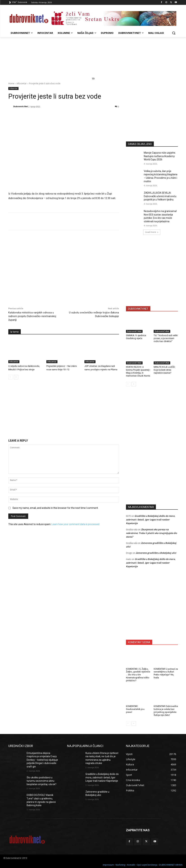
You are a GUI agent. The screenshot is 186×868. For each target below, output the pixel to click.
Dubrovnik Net (21, 106)
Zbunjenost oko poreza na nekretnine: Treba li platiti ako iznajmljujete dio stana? (151, 533)
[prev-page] (10, 377)
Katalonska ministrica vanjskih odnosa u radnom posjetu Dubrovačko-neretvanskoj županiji (32, 316)
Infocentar (22, 83)
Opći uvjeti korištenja (147, 865)
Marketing (120, 865)
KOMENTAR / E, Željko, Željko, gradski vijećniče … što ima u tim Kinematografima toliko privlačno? (138, 675)
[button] (174, 33)
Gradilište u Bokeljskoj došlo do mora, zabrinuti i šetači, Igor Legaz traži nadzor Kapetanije (151, 520)
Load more (152, 232)
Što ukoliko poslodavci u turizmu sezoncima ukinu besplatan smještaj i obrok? (42, 781)
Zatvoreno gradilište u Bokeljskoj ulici (156, 553)
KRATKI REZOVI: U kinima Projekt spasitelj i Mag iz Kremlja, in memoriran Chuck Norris (138, 371)
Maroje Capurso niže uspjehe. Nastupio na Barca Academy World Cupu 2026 (160, 156)
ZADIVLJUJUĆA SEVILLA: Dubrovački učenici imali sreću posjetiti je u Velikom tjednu (160, 196)
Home (11, 83)
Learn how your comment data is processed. (76, 524)
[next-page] (16, 377)
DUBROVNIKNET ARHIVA (171, 865)
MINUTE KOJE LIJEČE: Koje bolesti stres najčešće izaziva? (164, 370)
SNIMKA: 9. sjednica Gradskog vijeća (136, 337)
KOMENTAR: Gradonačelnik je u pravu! (135, 709)
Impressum (108, 865)
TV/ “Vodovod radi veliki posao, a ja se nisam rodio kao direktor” (166, 338)
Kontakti (131, 865)
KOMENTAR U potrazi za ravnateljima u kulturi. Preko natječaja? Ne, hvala (166, 673)
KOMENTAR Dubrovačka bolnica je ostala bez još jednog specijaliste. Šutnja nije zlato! (166, 711)
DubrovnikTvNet (134, 331)
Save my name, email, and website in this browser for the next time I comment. (55, 508)
